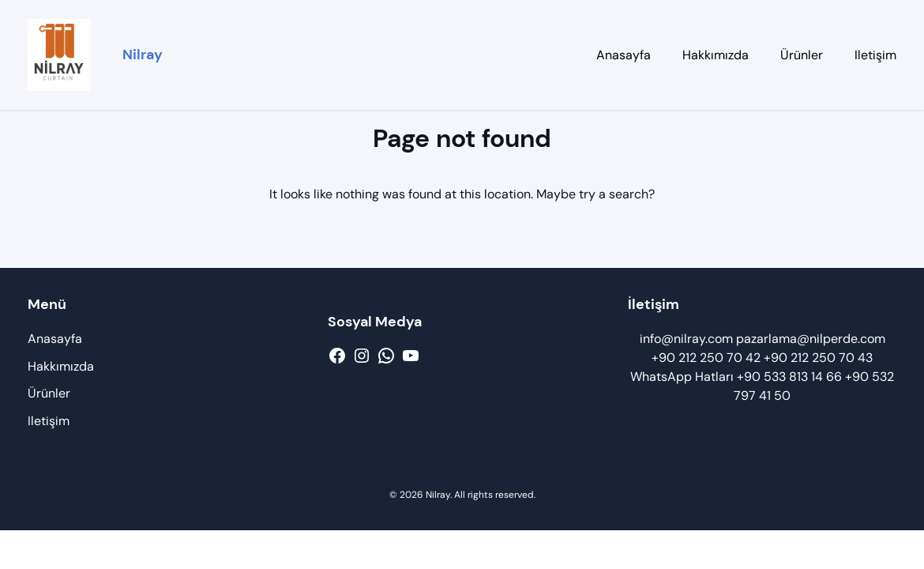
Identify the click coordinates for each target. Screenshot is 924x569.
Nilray (143, 55)
